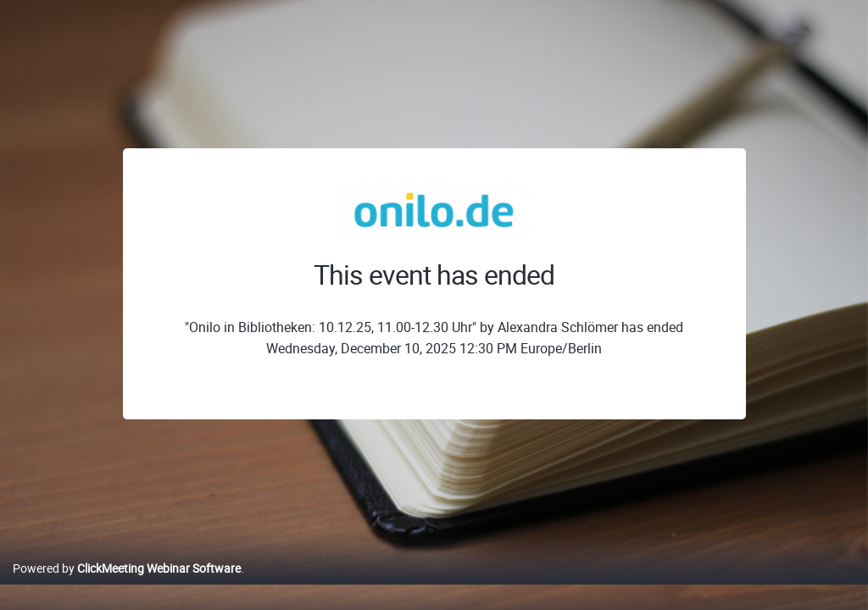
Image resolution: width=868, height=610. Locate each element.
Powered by (127, 586)
